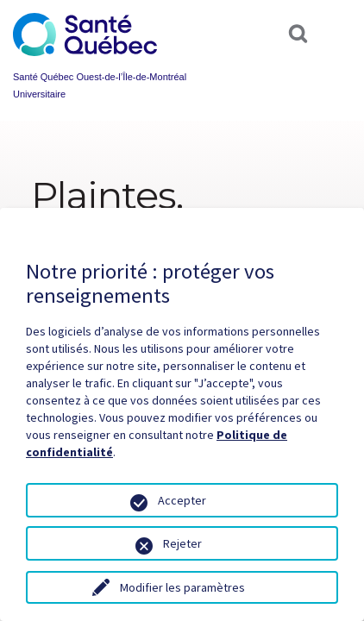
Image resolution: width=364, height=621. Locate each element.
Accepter (182, 500)
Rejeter (182, 543)
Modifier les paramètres (182, 587)
